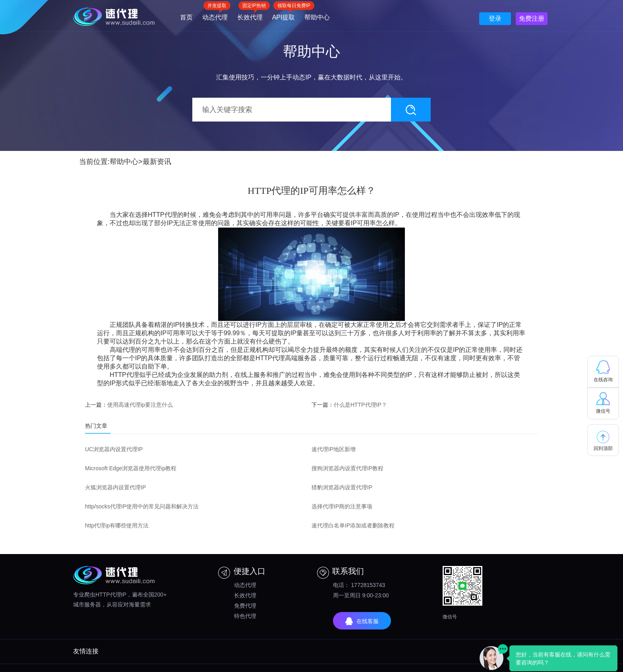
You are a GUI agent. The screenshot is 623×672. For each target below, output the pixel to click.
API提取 (284, 14)
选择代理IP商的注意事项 (342, 506)
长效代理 (250, 14)
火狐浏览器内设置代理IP (115, 487)
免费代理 (245, 606)
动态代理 (215, 14)
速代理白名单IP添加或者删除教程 (353, 525)
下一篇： (349, 405)
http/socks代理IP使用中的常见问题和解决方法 (142, 506)
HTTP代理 (163, 215)
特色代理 (245, 616)
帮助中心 (317, 17)
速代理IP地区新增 (334, 449)
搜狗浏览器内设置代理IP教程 (347, 468)
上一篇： (129, 405)
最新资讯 (157, 162)
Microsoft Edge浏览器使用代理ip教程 (131, 468)
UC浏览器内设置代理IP (114, 449)
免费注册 (532, 18)
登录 (495, 18)
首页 (186, 17)
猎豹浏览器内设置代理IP (342, 487)
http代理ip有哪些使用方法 (117, 525)
